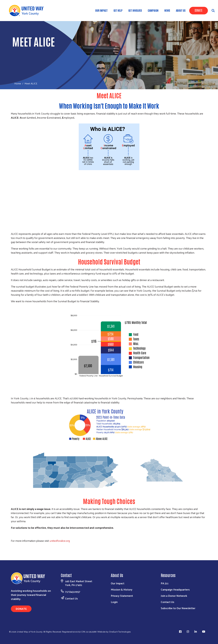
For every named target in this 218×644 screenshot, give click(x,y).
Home (18, 83)
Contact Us (71, 598)
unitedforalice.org (60, 541)
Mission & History (122, 589)
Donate (199, 10)
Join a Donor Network (174, 596)
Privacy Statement (122, 596)
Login (114, 602)
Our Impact (118, 583)
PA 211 (165, 583)
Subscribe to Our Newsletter (178, 608)
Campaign (153, 10)
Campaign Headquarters (175, 589)
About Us (181, 10)
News (167, 10)
